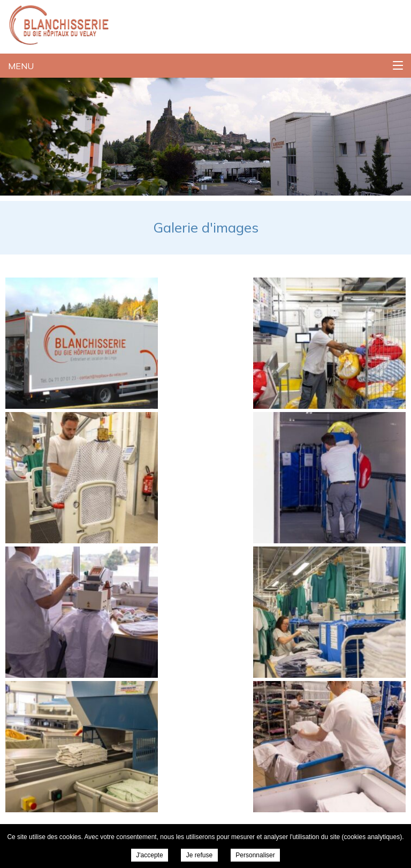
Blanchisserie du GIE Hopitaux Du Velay (55, 24)
